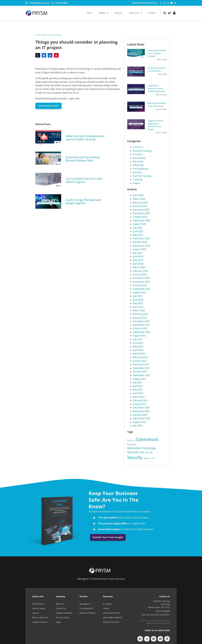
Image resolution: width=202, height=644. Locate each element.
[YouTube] (171, 3)
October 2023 (140, 285)
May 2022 (138, 346)
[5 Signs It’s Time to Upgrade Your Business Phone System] (137, 124)
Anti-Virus (138, 147)
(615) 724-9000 (163, 611)
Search (35, 613)
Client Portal (38, 604)
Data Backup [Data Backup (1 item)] (132, 445)
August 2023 (139, 292)
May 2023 (138, 303)
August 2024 (139, 249)
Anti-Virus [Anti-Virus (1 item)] (131, 440)
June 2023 (138, 300)
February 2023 (140, 314)
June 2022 (138, 343)
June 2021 (138, 386)
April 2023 (138, 307)
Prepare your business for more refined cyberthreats (156, 88)
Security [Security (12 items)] (135, 457)
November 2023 (141, 282)
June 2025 (138, 231)
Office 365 (138, 165)
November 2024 (141, 238)
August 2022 (139, 336)
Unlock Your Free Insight (108, 537)
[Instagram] (164, 3)
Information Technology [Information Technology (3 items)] (141, 448)
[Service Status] (169, 13)
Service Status (39, 608)
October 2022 (140, 328)
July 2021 (137, 382)
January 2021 (140, 404)
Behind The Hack (111, 622)
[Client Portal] (174, 13)
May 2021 (138, 390)
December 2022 (141, 321)
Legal (58, 622)
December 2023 (141, 278)
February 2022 (140, 357)
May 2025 (138, 235)
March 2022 (139, 354)
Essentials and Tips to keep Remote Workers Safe (83, 159)
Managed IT (85, 604)
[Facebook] (161, 3)
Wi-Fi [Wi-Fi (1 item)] (153, 458)
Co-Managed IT (87, 608)
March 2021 (139, 397)
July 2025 (137, 228)
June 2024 (138, 256)
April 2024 (138, 264)
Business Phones (87, 613)
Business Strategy (54, 35)
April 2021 (138, 393)
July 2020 (137, 426)
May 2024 (138, 260)
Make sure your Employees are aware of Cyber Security (85, 138)
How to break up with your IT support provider (157, 53)
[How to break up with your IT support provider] (137, 54)
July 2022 (137, 339)
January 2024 (140, 274)
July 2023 (137, 296)
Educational (139, 158)
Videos (136, 183)
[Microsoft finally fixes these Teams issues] (137, 107)
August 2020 (139, 422)
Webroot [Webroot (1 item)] (147, 458)
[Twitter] (168, 3)
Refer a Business (40, 617)
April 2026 (138, 195)
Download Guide (48, 106)
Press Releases (141, 169)
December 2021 (141, 364)
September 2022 (142, 332)
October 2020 (140, 415)
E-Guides (138, 154)
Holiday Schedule (64, 613)
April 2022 (138, 350)
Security (137, 172)
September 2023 (142, 289)
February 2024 (140, 271)
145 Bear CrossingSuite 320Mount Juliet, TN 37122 (159, 604)
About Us (60, 604)
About (102, 13)
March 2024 (139, 267)
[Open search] (165, 13)
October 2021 (140, 372)
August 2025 (139, 224)
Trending (138, 179)
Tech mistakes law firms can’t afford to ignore (84, 180)
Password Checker (112, 613)
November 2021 (141, 368)
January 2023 (140, 318)
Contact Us (61, 608)
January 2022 (140, 361)
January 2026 (140, 206)
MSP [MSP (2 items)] (142, 452)
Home (38, 35)
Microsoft (138, 161)
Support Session (40, 622)
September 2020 (142, 418)
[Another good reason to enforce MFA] (137, 71)
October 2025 (140, 217)
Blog (44, 35)
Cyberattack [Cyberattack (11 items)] (147, 439)
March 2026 (139, 199)
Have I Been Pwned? (113, 617)
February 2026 (140, 203)
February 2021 (140, 400)
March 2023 (139, 310)
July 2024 (137, 253)
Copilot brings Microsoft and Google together (83, 201)
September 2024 (142, 246)
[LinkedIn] (175, 3)
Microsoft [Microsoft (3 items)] (133, 452)
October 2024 (140, 242)
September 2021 (142, 375)
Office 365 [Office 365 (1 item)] (149, 453)
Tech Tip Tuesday (142, 176)
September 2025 (142, 220)
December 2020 (141, 408)
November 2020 (141, 411)
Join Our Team (63, 617)
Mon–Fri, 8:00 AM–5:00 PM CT (145, 3)
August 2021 (139, 379)
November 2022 (141, 325)
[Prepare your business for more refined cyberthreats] (137, 89)
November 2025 (141, 213)
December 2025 (141, 210)
